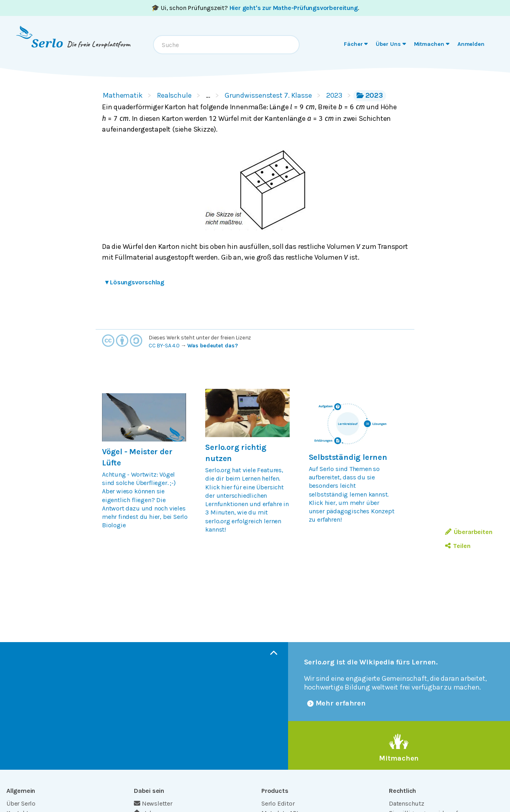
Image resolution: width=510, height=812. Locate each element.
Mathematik (123, 95)
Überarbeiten (469, 532)
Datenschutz (407, 803)
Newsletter (153, 803)
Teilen (458, 546)
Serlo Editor (278, 803)
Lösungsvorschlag (135, 282)
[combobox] (226, 45)
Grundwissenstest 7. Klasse (268, 95)
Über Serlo (21, 803)
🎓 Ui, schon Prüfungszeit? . (255, 8)
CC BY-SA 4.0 (164, 346)
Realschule (174, 95)
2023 (334, 95)
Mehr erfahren (337, 703)
